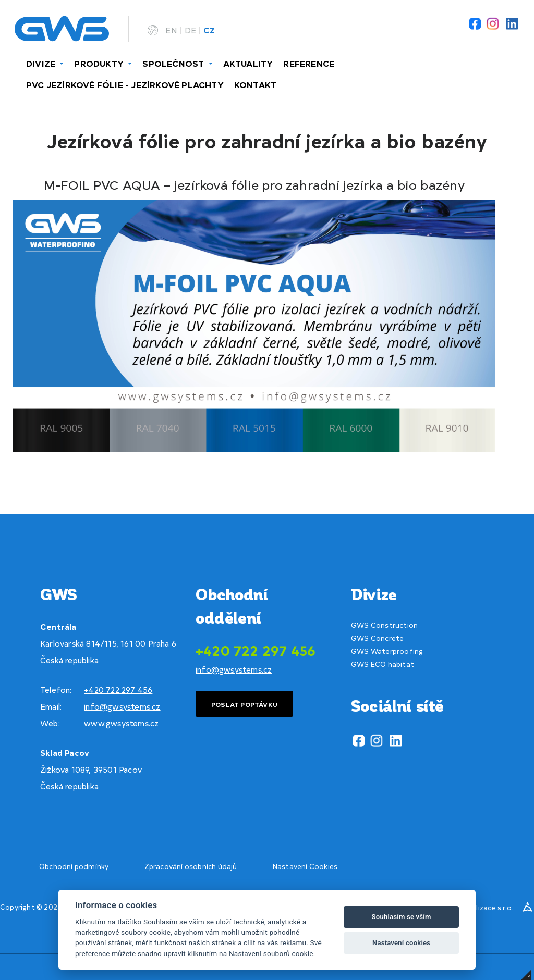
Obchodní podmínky (74, 866)
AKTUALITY (248, 63)
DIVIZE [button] (42, 63)
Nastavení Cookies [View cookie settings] (305, 866)
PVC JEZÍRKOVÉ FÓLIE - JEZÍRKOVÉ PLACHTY (125, 84)
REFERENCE (309, 63)
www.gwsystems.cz (121, 723)
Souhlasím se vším (402, 917)
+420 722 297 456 (118, 690)
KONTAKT (255, 84)
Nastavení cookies (401, 943)
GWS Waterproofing (387, 651)
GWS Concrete (377, 638)
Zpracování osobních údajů (191, 866)
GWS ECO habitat (383, 664)
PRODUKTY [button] (100, 63)
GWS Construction (384, 625)
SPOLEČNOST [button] (174, 63)
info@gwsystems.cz (122, 706)
